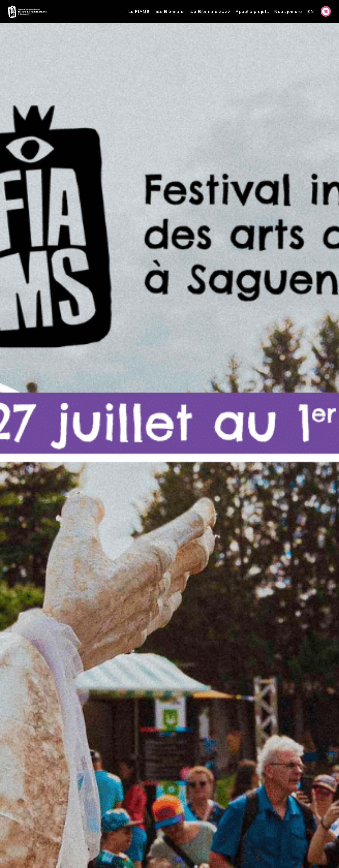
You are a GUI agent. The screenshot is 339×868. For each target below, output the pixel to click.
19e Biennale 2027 (210, 11)
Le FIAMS (139, 11)
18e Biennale (169, 11)
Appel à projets (252, 11)
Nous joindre (288, 11)
